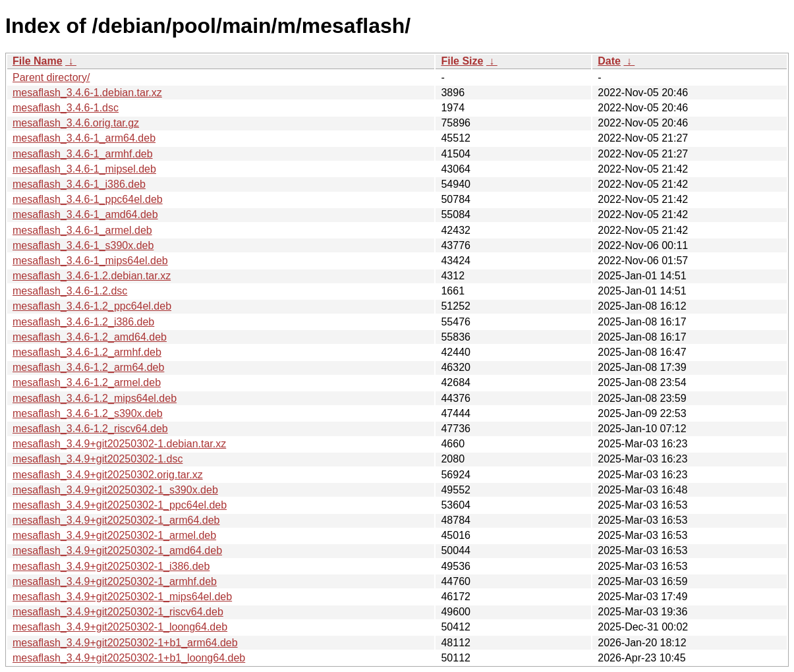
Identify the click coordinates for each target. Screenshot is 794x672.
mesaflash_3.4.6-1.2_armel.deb (87, 382)
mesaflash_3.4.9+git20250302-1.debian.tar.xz (119, 444)
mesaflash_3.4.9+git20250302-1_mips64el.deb (122, 597)
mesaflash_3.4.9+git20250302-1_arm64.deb (116, 520)
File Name (38, 61)
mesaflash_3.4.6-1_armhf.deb (83, 154)
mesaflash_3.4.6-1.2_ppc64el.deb (92, 306)
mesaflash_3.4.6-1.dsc (66, 108)
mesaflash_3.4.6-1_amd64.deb (85, 214)
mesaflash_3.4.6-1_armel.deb (82, 230)
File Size (462, 61)
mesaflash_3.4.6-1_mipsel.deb (84, 169)
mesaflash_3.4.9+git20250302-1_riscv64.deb (118, 612)
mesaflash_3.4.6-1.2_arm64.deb (88, 367)
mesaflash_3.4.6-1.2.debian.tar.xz (92, 276)
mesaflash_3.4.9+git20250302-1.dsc (98, 459)
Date (609, 61)
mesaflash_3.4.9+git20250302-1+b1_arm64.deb (125, 643)
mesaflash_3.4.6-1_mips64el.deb (90, 261)
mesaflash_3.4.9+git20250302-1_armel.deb (114, 535)
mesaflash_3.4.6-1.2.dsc (70, 291)
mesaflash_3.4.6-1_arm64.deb (84, 138)
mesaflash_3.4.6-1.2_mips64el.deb (95, 398)
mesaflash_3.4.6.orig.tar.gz (76, 123)
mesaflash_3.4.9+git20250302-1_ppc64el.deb (120, 505)
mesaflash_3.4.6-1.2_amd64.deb (90, 337)
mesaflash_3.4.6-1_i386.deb (79, 184)
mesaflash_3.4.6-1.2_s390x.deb (88, 413)
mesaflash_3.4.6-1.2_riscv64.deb (90, 429)
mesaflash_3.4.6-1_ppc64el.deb (88, 199)
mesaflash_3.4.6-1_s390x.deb (83, 245)
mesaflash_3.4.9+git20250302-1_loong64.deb (120, 627)
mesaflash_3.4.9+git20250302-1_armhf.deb (115, 581)
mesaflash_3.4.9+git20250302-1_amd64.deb (117, 550)
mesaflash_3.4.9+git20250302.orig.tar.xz (108, 475)
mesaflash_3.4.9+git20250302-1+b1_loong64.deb (129, 658)
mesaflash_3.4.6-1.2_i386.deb (83, 322)
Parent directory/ (51, 77)
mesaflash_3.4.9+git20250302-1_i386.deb (111, 566)
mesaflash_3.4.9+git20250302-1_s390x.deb (115, 490)
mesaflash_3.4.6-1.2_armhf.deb (87, 352)
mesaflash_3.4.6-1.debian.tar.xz (87, 93)
